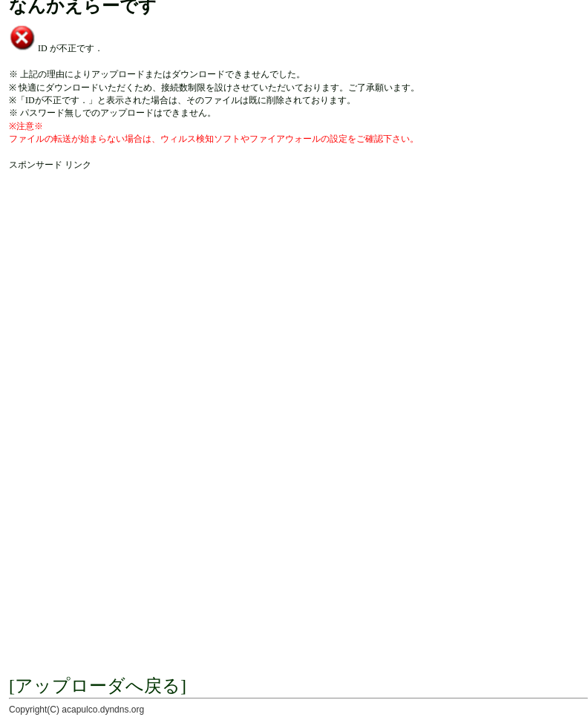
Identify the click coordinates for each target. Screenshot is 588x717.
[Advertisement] (139, 311)
